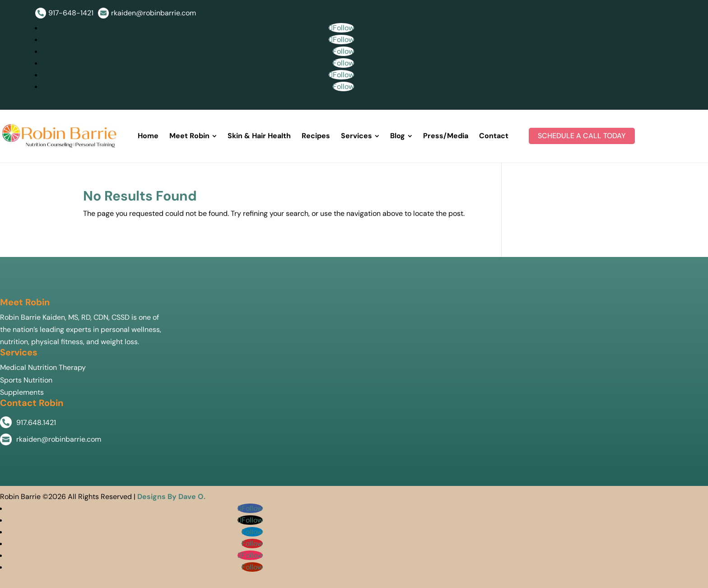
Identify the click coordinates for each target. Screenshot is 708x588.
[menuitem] (148, 136)
